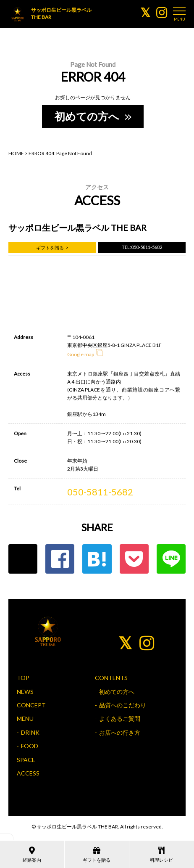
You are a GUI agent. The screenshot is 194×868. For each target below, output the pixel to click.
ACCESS (28, 773)
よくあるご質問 (120, 718)
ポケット (134, 559)
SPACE (26, 760)
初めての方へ (92, 116)
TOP (23, 678)
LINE (171, 559)
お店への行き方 (120, 732)
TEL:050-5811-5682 (142, 247)
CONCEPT (31, 705)
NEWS (25, 692)
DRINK (30, 732)
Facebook (60, 559)
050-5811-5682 (100, 492)
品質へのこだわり (123, 705)
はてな (97, 559)
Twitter (23, 559)
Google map (85, 354)
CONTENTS (111, 678)
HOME (16, 153)
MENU (25, 718)
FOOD (30, 746)
